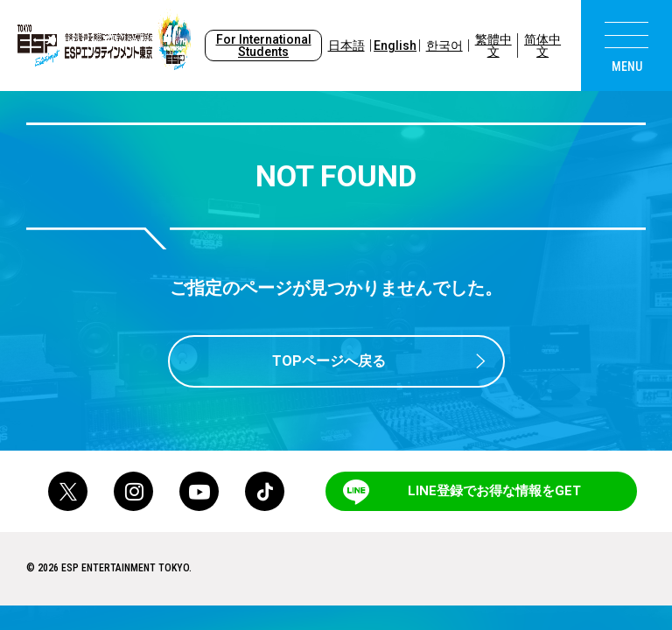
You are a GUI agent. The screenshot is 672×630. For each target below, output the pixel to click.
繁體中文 (493, 45)
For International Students (264, 45)
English (395, 45)
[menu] (626, 45)
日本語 (346, 45)
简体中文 (542, 45)
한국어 (444, 45)
